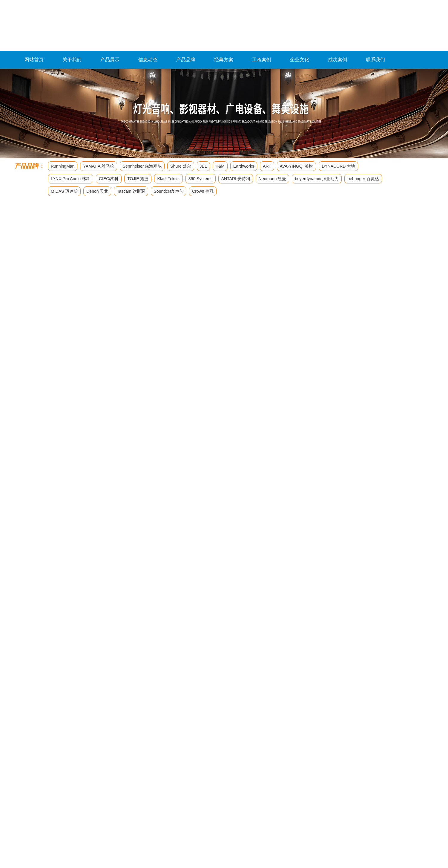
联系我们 (375, 60)
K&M (220, 166)
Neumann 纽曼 (273, 179)
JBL (203, 166)
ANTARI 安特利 (236, 179)
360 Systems (201, 179)
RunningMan (63, 166)
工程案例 (262, 60)
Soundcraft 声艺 (169, 191)
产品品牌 (186, 60)
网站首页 (34, 60)
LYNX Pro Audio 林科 (70, 179)
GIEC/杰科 (109, 179)
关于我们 (72, 60)
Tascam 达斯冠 (131, 191)
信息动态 (148, 60)
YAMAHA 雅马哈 (98, 166)
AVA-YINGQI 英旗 (297, 166)
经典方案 (224, 60)
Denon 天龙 (97, 191)
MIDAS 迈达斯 (64, 191)
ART (267, 166)
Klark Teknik (168, 179)
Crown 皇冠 (203, 191)
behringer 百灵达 (363, 179)
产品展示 (110, 60)
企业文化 (300, 60)
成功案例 (337, 60)
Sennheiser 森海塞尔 (142, 166)
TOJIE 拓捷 (138, 179)
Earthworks (244, 166)
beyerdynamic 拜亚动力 (317, 179)
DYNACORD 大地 (338, 166)
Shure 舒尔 (181, 166)
